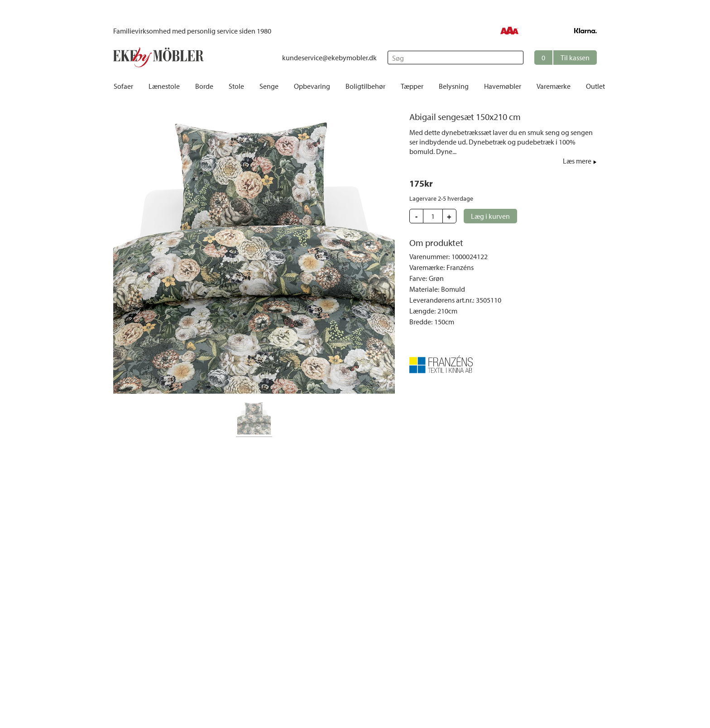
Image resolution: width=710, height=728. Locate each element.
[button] (566, 58)
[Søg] (456, 58)
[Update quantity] (433, 216)
